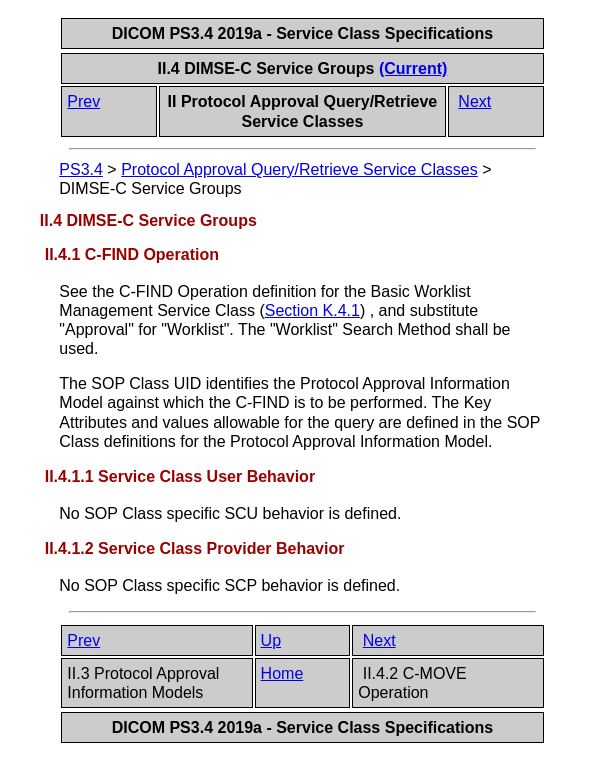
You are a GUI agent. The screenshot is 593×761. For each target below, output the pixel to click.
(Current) (413, 68)
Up (271, 640)
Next (474, 101)
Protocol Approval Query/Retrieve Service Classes (299, 169)
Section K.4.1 (312, 310)
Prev (83, 101)
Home (282, 673)
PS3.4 (81, 169)
